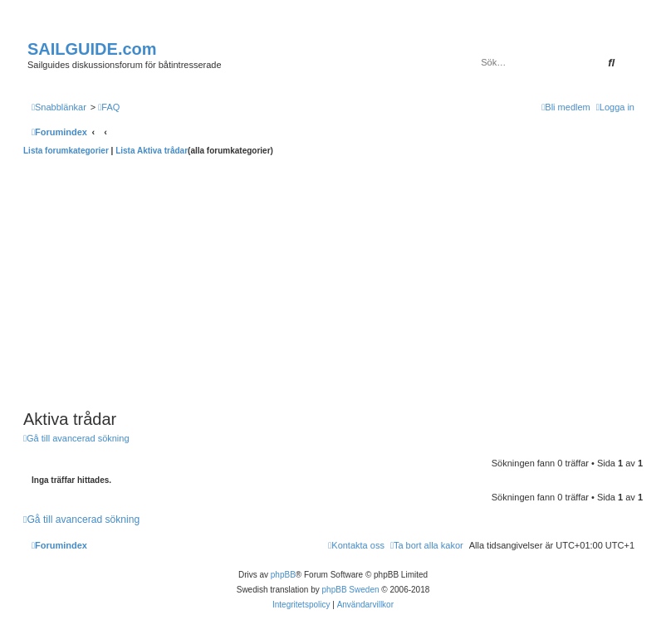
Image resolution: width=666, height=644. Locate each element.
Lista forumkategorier (66, 151)
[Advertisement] (333, 281)
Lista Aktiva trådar (152, 151)
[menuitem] (109, 107)
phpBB (283, 575)
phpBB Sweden (351, 590)
